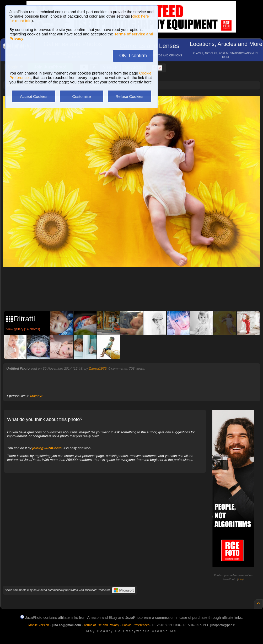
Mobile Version (39, 625)
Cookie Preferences (136, 625)
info (240, 579)
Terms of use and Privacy (101, 625)
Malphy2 (37, 396)
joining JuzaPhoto (47, 448)
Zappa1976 (98, 368)
